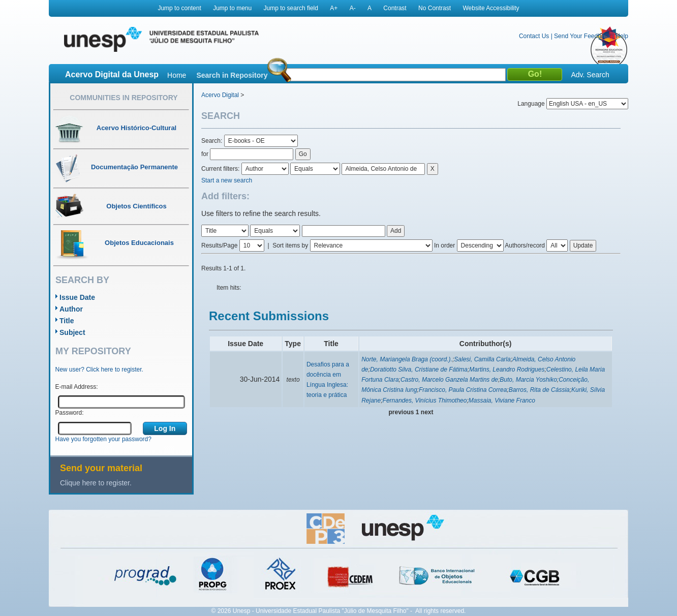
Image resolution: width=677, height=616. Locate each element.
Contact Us (534, 36)
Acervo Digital (220, 95)
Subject (72, 332)
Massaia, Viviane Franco (502, 401)
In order (444, 245)
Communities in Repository (124, 98)
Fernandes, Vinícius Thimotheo (425, 401)
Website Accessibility (491, 8)
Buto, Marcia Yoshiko (528, 380)
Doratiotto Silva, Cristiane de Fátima (419, 369)
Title (67, 321)
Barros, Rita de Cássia (539, 390)
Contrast (395, 8)
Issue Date (77, 297)
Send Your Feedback (582, 36)
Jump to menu (232, 8)
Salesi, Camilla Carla (482, 359)
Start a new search (227, 180)
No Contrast (435, 8)
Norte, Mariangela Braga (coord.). (407, 359)
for (205, 154)
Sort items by (290, 245)
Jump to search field (291, 8)
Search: (213, 141)
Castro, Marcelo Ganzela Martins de (449, 380)
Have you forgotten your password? (103, 439)
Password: (70, 413)
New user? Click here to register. (99, 369)
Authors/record (525, 245)
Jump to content (179, 8)
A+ (334, 8)
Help (622, 36)
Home (177, 75)
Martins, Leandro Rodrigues (507, 369)
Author (71, 309)
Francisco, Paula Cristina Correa (463, 390)
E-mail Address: (77, 387)
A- (353, 8)
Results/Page (219, 245)
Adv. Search (590, 75)
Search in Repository (232, 75)
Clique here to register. (96, 483)
